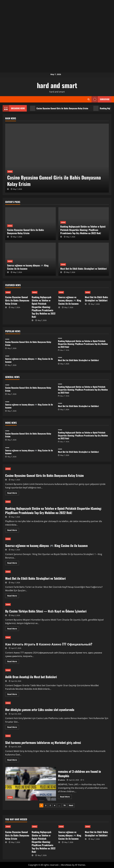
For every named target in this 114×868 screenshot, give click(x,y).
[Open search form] (89, 99)
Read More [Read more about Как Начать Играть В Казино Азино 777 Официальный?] (13, 662)
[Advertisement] (57, 18)
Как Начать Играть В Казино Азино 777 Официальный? (49, 644)
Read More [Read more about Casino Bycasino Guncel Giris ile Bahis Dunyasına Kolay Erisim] (13, 493)
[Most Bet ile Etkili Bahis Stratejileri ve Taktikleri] (84, 259)
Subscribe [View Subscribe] (100, 99)
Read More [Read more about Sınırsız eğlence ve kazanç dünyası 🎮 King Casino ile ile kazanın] (13, 563)
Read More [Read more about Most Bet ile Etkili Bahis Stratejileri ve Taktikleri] (13, 596)
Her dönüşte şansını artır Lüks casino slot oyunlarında (40, 710)
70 (64, 805)
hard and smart (57, 85)
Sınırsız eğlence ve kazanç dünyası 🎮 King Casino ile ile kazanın (28, 267)
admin (62, 780)
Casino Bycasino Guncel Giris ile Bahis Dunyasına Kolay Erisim (59, 108)
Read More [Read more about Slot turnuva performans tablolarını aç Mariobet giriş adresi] (13, 760)
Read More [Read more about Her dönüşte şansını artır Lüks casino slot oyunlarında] (13, 728)
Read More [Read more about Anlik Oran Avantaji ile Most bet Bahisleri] (13, 695)
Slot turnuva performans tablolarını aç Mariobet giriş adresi (43, 742)
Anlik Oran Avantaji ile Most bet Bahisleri (31, 677)
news (10, 171)
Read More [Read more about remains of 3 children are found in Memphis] (66, 797)
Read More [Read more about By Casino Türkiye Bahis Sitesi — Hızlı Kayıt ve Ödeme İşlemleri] (13, 629)
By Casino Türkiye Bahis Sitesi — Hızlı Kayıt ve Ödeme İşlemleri (46, 611)
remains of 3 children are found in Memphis (31, 784)
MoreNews (66, 865)
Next (71, 805)
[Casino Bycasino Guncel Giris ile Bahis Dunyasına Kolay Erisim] (57, 158)
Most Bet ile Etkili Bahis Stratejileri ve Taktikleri (84, 269)
